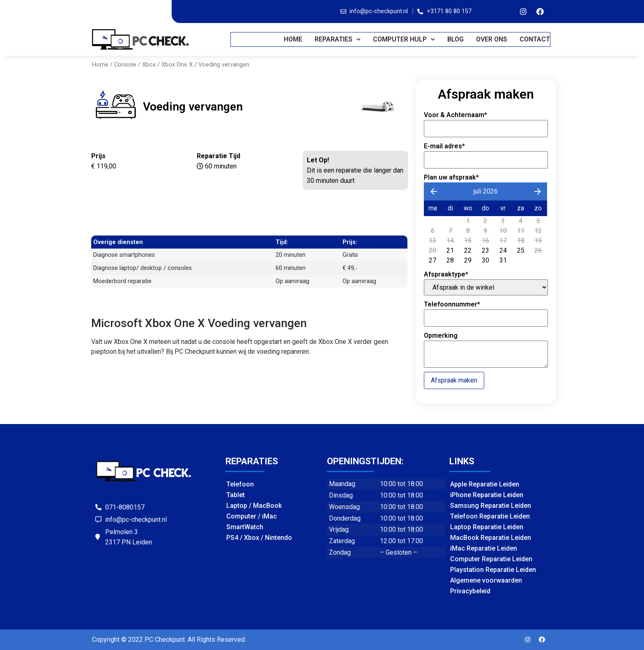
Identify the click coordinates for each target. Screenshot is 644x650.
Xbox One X (177, 65)
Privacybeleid (470, 591)
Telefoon (240, 484)
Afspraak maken (454, 380)
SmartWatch (245, 527)
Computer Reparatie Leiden (491, 559)
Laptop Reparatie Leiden (487, 527)
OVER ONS (492, 39)
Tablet (236, 495)
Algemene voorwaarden (486, 580)
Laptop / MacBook (254, 506)
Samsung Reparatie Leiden (491, 506)
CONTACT (535, 39)
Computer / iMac (252, 516)
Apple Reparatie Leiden (485, 484)
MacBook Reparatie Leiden (491, 538)
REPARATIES (338, 39)
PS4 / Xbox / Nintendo (259, 538)
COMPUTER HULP (404, 39)
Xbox (149, 65)
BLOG (456, 39)
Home (293, 39)
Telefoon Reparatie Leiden (490, 516)
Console (125, 65)
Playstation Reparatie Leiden (493, 570)
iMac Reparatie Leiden (484, 548)
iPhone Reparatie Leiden (487, 495)
